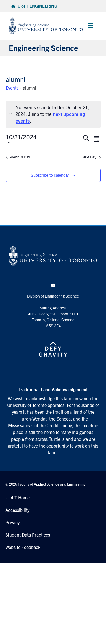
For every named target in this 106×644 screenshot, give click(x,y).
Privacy (12, 522)
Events (12, 88)
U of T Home (18, 497)
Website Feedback (23, 547)
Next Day (91, 157)
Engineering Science (44, 48)
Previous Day (18, 157)
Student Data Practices (28, 535)
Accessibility (17, 510)
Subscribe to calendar (50, 175)
